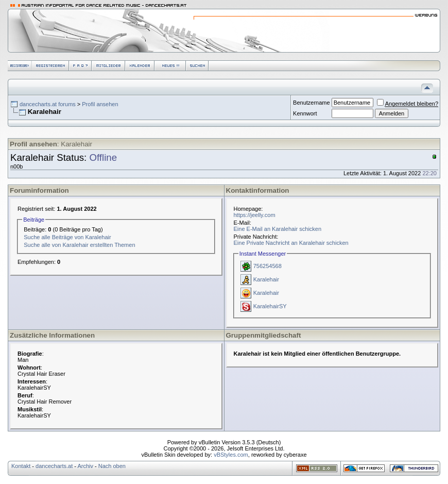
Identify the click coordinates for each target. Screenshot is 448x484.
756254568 (268, 266)
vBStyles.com (231, 455)
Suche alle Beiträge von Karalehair (67, 237)
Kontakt (21, 466)
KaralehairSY (270, 306)
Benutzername (312, 103)
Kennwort (305, 113)
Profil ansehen (100, 104)
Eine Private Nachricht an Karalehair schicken (291, 243)
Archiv (85, 466)
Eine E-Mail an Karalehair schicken (278, 229)
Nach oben (112, 466)
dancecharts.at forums (48, 104)
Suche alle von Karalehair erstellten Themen (79, 245)
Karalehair (266, 279)
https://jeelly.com (255, 215)
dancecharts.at (54, 466)
